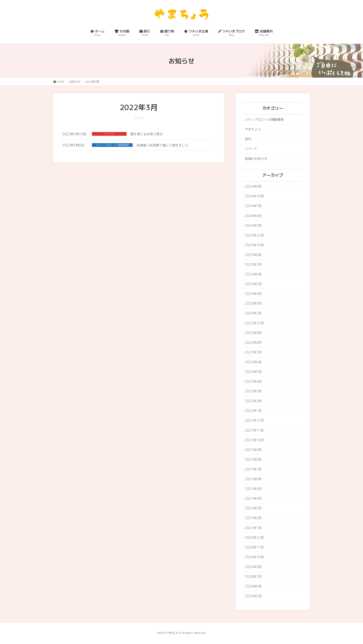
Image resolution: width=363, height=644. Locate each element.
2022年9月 (253, 333)
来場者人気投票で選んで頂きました (162, 145)
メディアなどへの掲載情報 (112, 145)
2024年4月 (253, 216)
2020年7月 (253, 576)
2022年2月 (253, 401)
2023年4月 (253, 294)
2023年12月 (254, 235)
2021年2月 (253, 518)
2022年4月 (253, 381)
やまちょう (253, 129)
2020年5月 (253, 596)
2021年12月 (254, 420)
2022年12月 (254, 323)
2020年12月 (254, 538)
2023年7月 (253, 264)
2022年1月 (253, 411)
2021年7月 (253, 469)
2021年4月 (253, 498)
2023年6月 (253, 274)
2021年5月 (253, 489)
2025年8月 (253, 186)
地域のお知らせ (256, 159)
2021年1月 (253, 528)
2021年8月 (253, 459)
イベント (109, 134)
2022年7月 (253, 352)
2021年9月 (253, 450)
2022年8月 (253, 343)
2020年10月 (254, 557)
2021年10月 (254, 440)
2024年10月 (254, 196)
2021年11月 (254, 430)
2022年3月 (253, 391)
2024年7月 (253, 206)
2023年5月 (253, 284)
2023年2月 (253, 313)
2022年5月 (253, 372)
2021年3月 (253, 508)
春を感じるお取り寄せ (147, 134)
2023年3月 (253, 303)
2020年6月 (253, 586)
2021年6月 (253, 479)
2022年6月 (253, 362)
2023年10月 (254, 245)
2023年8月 (253, 255)
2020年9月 (253, 567)
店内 (248, 139)
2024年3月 (253, 226)
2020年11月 (254, 547)
